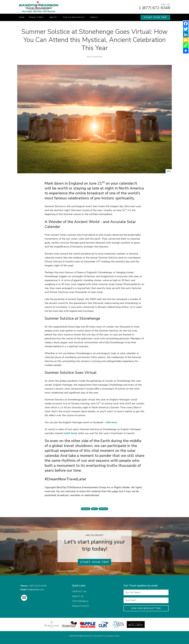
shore (94, 509)
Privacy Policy (81, 606)
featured (86, 509)
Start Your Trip (155, 17)
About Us (78, 596)
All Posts (103, 509)
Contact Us (79, 591)
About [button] (53, 17)
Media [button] (94, 17)
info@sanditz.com (36, 590)
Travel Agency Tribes (111, 636)
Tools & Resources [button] (73, 17)
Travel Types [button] (36, 17)
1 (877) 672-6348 (154, 8)
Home (22, 17)
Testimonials (80, 601)
